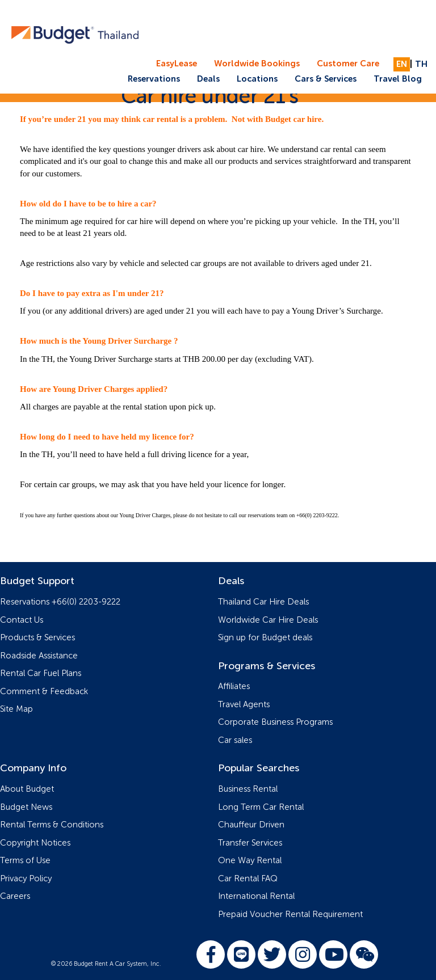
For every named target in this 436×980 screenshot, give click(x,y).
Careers (15, 896)
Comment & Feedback (44, 692)
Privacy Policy (26, 879)
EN (402, 64)
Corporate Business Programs (275, 722)
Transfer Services (250, 843)
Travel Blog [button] (398, 79)
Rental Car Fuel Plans (41, 673)
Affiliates (234, 687)
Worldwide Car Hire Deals (268, 620)
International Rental (256, 896)
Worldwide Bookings (257, 64)
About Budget (27, 789)
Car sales (235, 740)
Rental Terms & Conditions (52, 825)
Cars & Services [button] (326, 79)
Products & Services (37, 638)
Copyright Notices (35, 843)
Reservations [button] (154, 79)
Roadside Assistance (39, 656)
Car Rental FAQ (248, 879)
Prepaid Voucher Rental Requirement (290, 914)
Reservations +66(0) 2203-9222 (60, 602)
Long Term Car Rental (261, 807)
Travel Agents (244, 705)
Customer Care (348, 64)
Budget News (26, 807)
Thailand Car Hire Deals (263, 602)
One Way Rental (250, 861)
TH (421, 64)
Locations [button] (257, 79)
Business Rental (248, 789)
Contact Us (22, 620)
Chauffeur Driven (251, 825)
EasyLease (177, 64)
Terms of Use (25, 861)
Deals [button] (208, 79)
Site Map (16, 709)
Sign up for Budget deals (265, 638)
